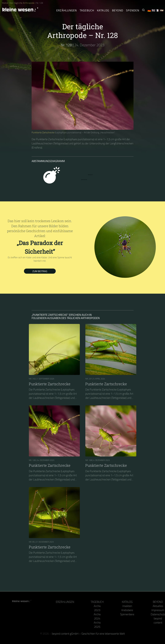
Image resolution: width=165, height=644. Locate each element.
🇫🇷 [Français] (158, 10)
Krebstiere (127, 610)
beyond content (158, 620)
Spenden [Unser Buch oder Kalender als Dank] (133, 10)
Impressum (158, 610)
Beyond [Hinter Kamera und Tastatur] (118, 10)
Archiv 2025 (97, 625)
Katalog (127, 602)
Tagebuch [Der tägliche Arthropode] (87, 10)
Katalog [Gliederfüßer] (103, 10)
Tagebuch (97, 602)
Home (5, 3)
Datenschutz (158, 614)
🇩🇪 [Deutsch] (149, 10)
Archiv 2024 (97, 616)
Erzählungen (67, 10)
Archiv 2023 (97, 608)
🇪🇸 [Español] (162, 10)
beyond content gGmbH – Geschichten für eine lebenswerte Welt (88, 634)
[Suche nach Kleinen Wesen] (143, 10)
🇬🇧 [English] (153, 10)
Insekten (127, 606)
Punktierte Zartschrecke (43, 132)
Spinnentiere (127, 614)
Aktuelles (158, 606)
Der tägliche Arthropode (22, 3)
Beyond (158, 602)
